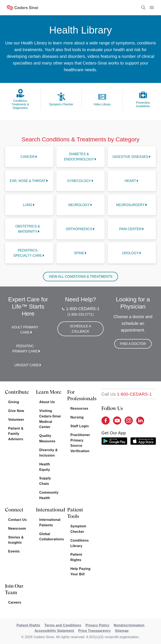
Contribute (17, 392)
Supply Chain (45, 481)
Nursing (77, 417)
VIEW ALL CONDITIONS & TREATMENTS (80, 277)
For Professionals (81, 395)
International (50, 510)
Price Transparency (94, 631)
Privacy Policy (97, 625)
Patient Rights (76, 557)
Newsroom (17, 528)
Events (14, 551)
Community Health (49, 495)
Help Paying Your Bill (80, 571)
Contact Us (17, 520)
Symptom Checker (78, 529)
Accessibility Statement (54, 631)
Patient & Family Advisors (16, 434)
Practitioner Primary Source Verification (80, 443)
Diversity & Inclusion (48, 453)
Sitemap (122, 631)
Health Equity (45, 467)
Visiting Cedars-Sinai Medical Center (50, 419)
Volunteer (16, 420)
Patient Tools (75, 513)
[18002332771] (127, 394)
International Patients (50, 522)
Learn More (49, 392)
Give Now (16, 411)
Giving (14, 402)
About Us (47, 402)
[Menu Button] (152, 8)
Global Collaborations (50, 537)
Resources (79, 408)
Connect (14, 510)
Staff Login (80, 426)
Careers (15, 602)
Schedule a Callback (80, 329)
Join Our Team (14, 589)
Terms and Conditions (63, 625)
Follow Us (112, 408)
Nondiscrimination (129, 625)
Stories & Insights (16, 540)
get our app (114, 433)
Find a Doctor (133, 344)
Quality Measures (47, 438)
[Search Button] (143, 8)
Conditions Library (80, 543)
